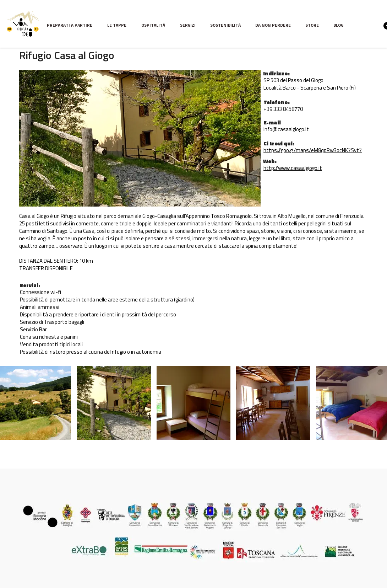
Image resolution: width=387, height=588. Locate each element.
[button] (119, 26)
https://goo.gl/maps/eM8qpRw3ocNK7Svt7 (313, 151)
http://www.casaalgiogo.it (293, 169)
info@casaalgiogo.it (286, 130)
